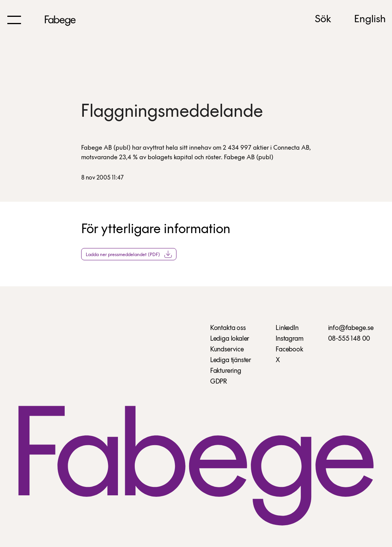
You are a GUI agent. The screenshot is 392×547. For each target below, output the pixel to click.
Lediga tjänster (231, 360)
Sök (323, 20)
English (370, 20)
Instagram (289, 339)
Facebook (289, 350)
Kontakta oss (228, 328)
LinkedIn (287, 328)
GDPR (219, 382)
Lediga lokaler (230, 339)
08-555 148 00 (349, 339)
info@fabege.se (351, 328)
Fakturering (226, 371)
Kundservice (227, 350)
